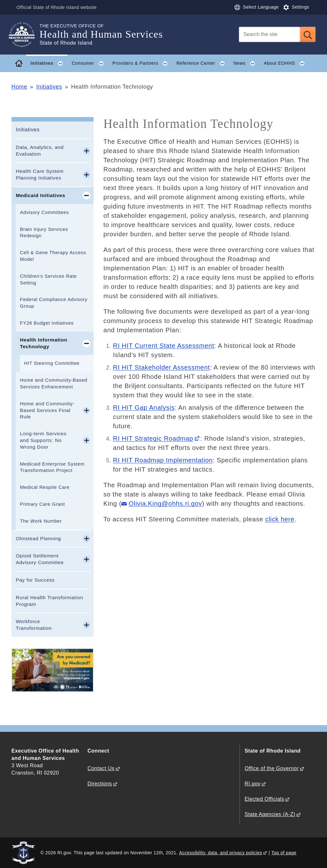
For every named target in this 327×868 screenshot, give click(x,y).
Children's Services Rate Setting (48, 280)
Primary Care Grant (42, 504)
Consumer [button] (90, 63)
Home (19, 87)
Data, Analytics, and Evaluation (40, 151)
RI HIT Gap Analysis (144, 408)
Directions (100, 784)
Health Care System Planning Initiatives (40, 174)
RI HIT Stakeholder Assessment (161, 367)
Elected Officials (264, 799)
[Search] (270, 34)
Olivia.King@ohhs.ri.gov (165, 504)
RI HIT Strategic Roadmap (153, 438)
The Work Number (41, 521)
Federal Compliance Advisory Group (53, 303)
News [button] (246, 63)
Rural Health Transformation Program (49, 601)
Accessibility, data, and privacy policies (221, 853)
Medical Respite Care (45, 487)
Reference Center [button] (203, 63)
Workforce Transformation (34, 625)
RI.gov (253, 784)
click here (280, 519)
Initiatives (49, 87)
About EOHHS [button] (286, 63)
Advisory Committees (44, 212)
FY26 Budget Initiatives (47, 323)
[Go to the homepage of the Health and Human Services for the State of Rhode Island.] (26, 35)
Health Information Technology (43, 343)
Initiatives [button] (49, 63)
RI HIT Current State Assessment (164, 346)
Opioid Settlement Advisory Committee (40, 559)
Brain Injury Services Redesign (44, 233)
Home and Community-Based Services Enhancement (53, 383)
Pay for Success (35, 580)
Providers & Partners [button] (142, 63)
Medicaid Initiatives (40, 195)
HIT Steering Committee (52, 363)
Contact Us (101, 768)
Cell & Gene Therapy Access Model (53, 256)
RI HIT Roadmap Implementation (163, 460)
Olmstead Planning (38, 538)
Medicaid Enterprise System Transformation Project (52, 467)
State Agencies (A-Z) (270, 814)
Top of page (284, 853)
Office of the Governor (272, 768)
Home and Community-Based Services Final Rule (47, 410)
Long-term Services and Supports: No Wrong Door (43, 440)
